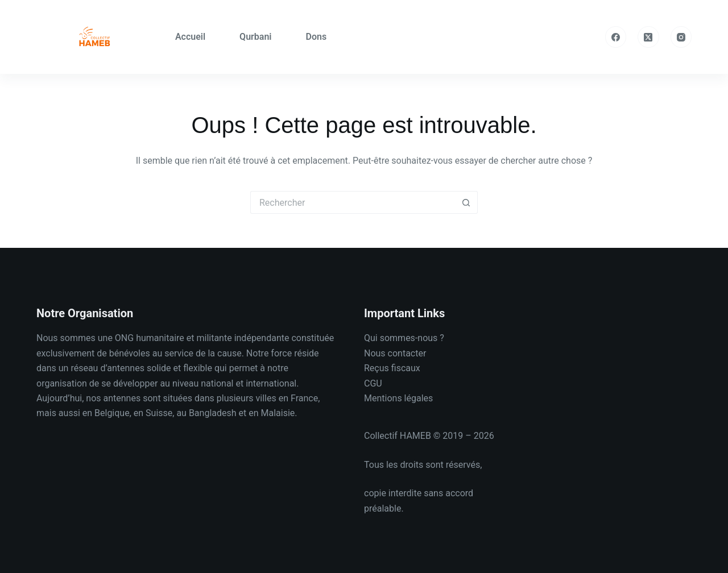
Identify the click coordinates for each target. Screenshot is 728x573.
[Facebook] (616, 37)
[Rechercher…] (353, 202)
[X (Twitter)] (648, 37)
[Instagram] (681, 37)
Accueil (190, 37)
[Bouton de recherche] (466, 202)
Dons (317, 37)
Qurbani (255, 37)
